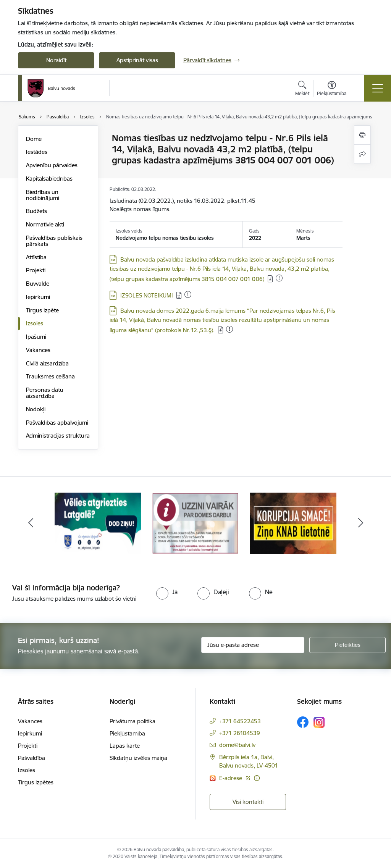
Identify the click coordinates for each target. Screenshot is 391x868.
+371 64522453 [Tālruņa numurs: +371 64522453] (240, 721)
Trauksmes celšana (50, 376)
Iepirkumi (38, 297)
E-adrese (231, 778)
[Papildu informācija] (257, 778)
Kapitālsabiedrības (49, 179)
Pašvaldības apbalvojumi (57, 423)
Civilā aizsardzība (47, 363)
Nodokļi (36, 409)
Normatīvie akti (45, 224)
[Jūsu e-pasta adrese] (253, 645)
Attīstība (36, 257)
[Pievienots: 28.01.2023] (279, 278)
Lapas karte (125, 746)
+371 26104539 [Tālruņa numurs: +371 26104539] (240, 733)
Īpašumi (36, 337)
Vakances (38, 350)
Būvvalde (38, 284)
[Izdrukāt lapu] (362, 135)
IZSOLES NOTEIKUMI (147, 295)
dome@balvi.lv (237, 745)
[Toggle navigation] (378, 88)
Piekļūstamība (127, 733)
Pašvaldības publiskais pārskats (54, 241)
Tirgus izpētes (36, 782)
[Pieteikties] (347, 645)
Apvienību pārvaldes (52, 165)
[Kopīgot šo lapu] (362, 154)
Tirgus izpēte (42, 310)
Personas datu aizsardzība (45, 393)
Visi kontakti (248, 802)
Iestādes (37, 152)
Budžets (36, 211)
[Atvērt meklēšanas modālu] (302, 89)
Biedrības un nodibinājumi (43, 195)
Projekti (36, 270)
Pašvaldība (32, 758)
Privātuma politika (132, 721)
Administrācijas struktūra (58, 436)
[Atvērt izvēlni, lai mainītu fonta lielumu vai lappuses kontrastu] (332, 89)
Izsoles (35, 323)
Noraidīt (56, 60)
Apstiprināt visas (137, 60)
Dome (34, 139)
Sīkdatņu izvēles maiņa (138, 758)
